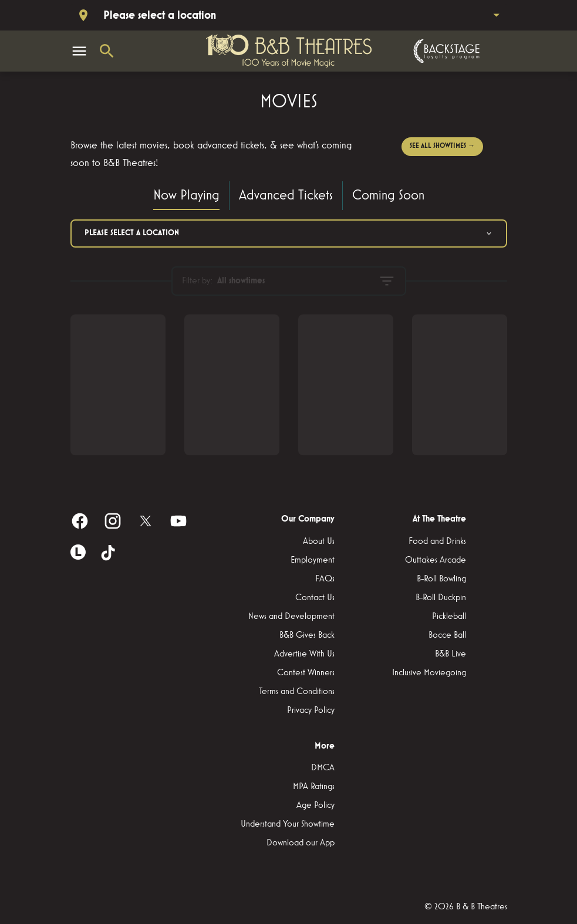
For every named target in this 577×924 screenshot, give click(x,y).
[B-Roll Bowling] (441, 579)
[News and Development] (291, 617)
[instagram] (113, 521)
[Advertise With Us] (304, 654)
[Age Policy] (316, 805)
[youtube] (178, 521)
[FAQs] (325, 579)
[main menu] (79, 51)
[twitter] (146, 521)
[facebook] (80, 521)
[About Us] (319, 541)
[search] (107, 51)
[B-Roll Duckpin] (441, 598)
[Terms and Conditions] (297, 692)
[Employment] (313, 560)
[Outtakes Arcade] (436, 560)
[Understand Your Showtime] (288, 824)
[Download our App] (301, 843)
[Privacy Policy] (311, 710)
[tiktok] (109, 554)
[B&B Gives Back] (307, 635)
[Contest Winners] (306, 673)
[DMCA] (323, 768)
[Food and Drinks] (437, 541)
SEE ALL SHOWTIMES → (442, 146)
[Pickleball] (449, 617)
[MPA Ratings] (314, 787)
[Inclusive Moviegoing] (429, 673)
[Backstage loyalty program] (445, 51)
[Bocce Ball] (447, 635)
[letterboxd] (78, 552)
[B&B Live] (451, 654)
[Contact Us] (315, 598)
